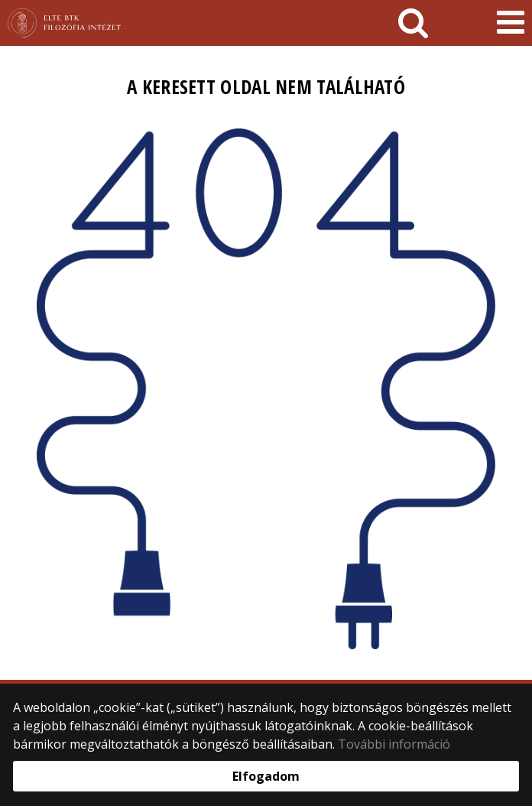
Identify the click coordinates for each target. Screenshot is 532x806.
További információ (394, 744)
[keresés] (413, 23)
